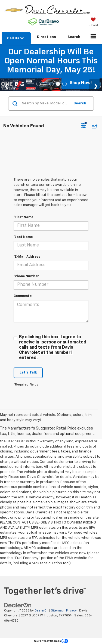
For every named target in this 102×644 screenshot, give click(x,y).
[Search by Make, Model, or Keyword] (45, 104)
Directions (47, 37)
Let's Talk (28, 373)
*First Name (23, 217)
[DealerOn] (18, 605)
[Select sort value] (93, 126)
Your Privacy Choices (51, 641)
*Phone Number (26, 277)
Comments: (23, 296)
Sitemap (57, 611)
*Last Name (23, 237)
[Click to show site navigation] (93, 37)
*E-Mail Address (27, 257)
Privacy (71, 611)
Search (80, 103)
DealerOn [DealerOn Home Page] (41, 611)
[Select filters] (83, 126)
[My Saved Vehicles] (93, 23)
